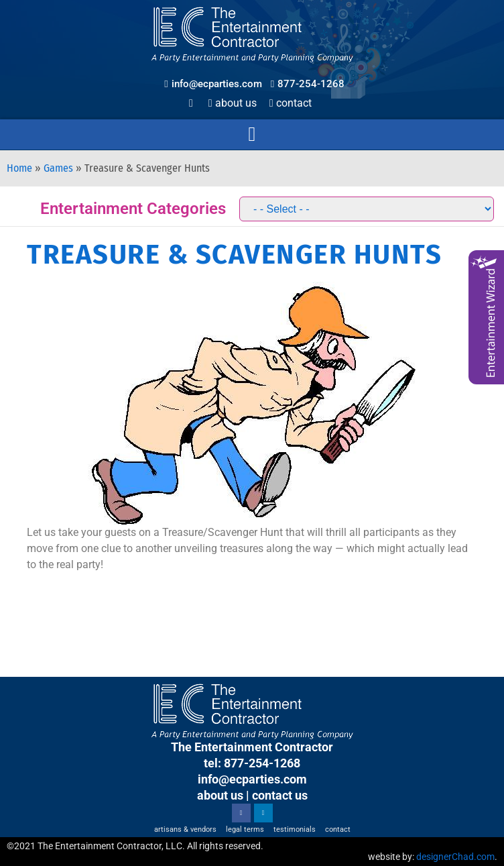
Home (19, 168)
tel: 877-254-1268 (252, 763)
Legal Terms (245, 829)
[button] (252, 134)
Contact (291, 103)
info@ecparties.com (252, 779)
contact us (280, 795)
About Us (233, 103)
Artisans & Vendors (185, 829)
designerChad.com (455, 857)
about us (220, 795)
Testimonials (295, 829)
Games (58, 168)
